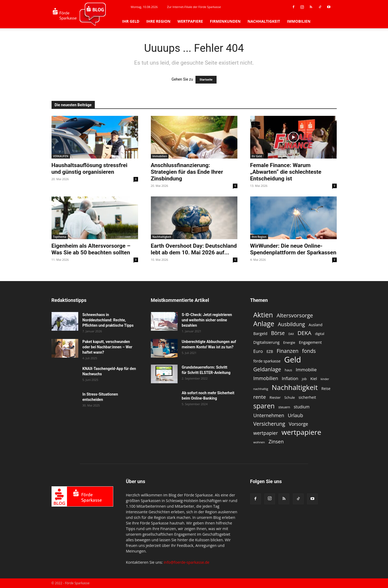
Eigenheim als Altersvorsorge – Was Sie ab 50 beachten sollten (91, 249)
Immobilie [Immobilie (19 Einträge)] (306, 370)
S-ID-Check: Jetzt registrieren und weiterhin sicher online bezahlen (207, 320)
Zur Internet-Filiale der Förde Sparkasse (194, 7)
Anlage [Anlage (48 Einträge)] (264, 324)
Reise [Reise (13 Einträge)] (326, 388)
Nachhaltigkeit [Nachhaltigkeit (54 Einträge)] (295, 387)
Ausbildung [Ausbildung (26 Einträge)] (292, 324)
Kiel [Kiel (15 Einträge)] (314, 378)
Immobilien (299, 21)
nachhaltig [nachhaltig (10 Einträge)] (261, 389)
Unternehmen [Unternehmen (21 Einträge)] (269, 415)
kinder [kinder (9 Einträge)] (325, 379)
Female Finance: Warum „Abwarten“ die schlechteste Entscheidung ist (286, 172)
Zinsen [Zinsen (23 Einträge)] (276, 441)
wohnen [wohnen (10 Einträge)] (259, 442)
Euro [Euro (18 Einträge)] (258, 351)
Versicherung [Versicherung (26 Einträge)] (269, 424)
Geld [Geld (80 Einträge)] (293, 360)
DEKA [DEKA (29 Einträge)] (304, 333)
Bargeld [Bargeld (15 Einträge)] (260, 333)
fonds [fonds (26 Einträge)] (309, 351)
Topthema (60, 237)
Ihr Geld (131, 21)
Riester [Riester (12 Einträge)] (275, 397)
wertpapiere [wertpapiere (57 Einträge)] (301, 432)
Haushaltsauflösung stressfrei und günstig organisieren (90, 169)
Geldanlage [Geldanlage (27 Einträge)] (267, 369)
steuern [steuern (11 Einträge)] (284, 407)
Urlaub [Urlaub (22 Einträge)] (295, 415)
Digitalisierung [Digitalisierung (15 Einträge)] (266, 342)
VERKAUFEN (61, 156)
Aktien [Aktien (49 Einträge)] (263, 315)
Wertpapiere (190, 21)
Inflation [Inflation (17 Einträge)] (290, 379)
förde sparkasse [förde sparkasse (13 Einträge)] (267, 361)
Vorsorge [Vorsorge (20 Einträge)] (298, 424)
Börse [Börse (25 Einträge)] (278, 333)
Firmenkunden (225, 21)
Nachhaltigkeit (264, 21)
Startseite (206, 80)
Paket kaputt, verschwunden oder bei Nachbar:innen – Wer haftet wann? (107, 347)
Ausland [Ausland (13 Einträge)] (316, 325)
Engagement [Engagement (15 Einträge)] (310, 342)
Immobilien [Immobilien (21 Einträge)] (266, 378)
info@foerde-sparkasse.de (187, 562)
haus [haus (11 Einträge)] (288, 370)
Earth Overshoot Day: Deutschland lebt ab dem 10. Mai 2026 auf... (194, 249)
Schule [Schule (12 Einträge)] (290, 397)
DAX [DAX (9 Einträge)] (291, 334)
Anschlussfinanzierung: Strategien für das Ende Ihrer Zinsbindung (187, 172)
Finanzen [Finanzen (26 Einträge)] (288, 351)
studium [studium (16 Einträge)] (302, 407)
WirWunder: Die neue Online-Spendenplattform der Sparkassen (293, 249)
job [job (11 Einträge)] (304, 379)
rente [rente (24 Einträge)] (260, 397)
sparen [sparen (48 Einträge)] (264, 406)
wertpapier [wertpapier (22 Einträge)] (266, 433)
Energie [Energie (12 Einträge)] (289, 342)
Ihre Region (158, 21)
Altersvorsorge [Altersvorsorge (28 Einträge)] (295, 315)
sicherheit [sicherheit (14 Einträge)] (307, 397)
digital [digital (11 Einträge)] (320, 334)
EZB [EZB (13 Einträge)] (270, 351)
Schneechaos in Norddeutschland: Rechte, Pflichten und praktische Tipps (108, 320)
